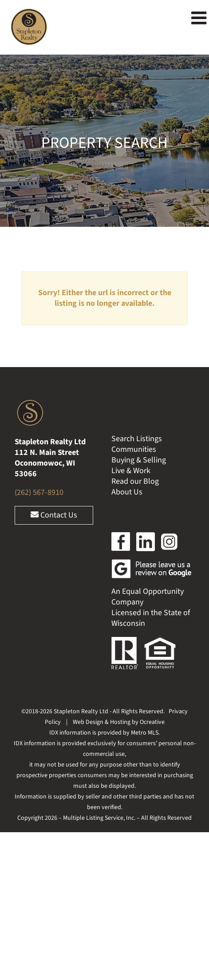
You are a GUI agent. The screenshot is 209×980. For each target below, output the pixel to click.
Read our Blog (135, 481)
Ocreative (152, 722)
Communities (134, 449)
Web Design (88, 722)
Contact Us (54, 515)
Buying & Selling (139, 460)
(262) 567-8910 (39, 492)
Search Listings (137, 439)
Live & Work (131, 471)
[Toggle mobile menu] (200, 18)
